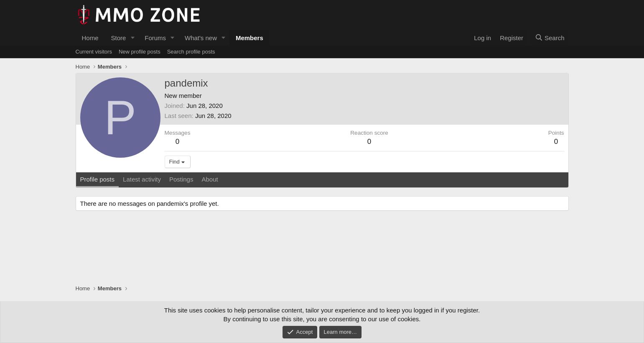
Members (249, 38)
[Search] (550, 38)
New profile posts (140, 52)
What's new (201, 38)
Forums (155, 38)
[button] (132, 38)
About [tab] (210, 179)
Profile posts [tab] (98, 179)
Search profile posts (191, 52)
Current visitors (94, 52)
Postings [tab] (181, 179)
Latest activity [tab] (142, 179)
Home (90, 38)
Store (119, 38)
